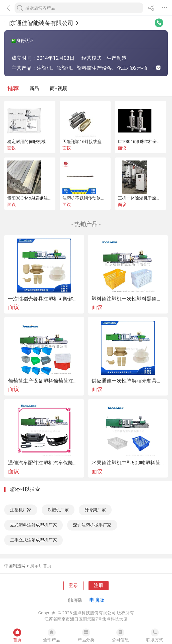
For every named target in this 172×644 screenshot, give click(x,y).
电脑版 (97, 600)
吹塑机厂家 (58, 510)
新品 (34, 88)
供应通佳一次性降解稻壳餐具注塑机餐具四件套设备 (128, 381)
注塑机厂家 (21, 510)
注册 (99, 585)
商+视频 (58, 88)
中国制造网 (15, 566)
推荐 (13, 89)
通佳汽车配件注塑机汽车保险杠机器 (44, 463)
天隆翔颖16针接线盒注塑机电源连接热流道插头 (107, 141)
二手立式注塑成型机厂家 (33, 540)
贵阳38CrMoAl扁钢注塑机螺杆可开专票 (45, 198)
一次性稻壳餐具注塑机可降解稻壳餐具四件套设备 (44, 299)
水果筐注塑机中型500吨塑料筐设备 (128, 463)
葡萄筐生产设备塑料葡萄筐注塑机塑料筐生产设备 (44, 381)
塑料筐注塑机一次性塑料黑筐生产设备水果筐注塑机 (128, 299)
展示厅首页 (41, 566)
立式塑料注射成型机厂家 (33, 525)
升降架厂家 (95, 510)
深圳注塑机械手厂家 (92, 525)
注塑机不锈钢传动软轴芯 (86, 198)
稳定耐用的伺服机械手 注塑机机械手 (42, 141)
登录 (73, 585)
